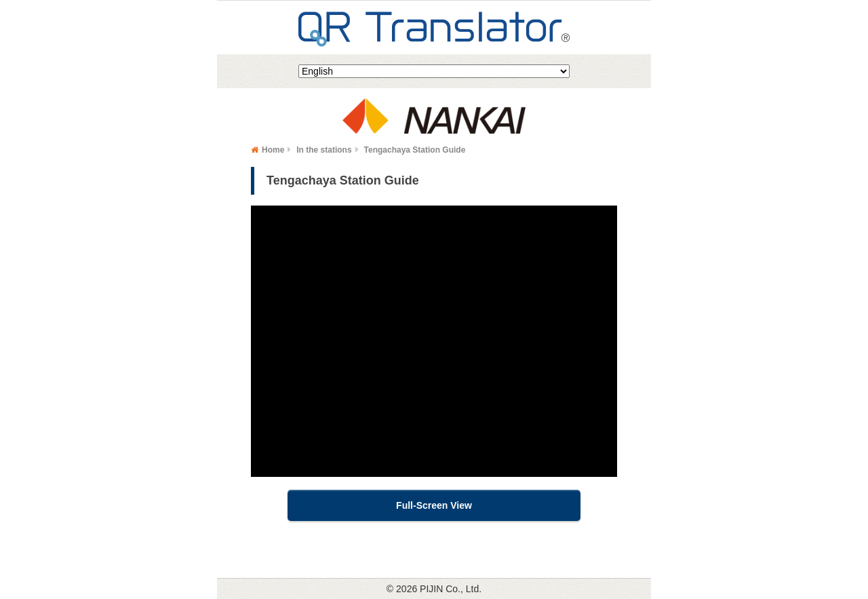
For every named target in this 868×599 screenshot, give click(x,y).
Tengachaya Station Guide (415, 150)
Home (273, 150)
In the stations (324, 150)
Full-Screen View (434, 505)
